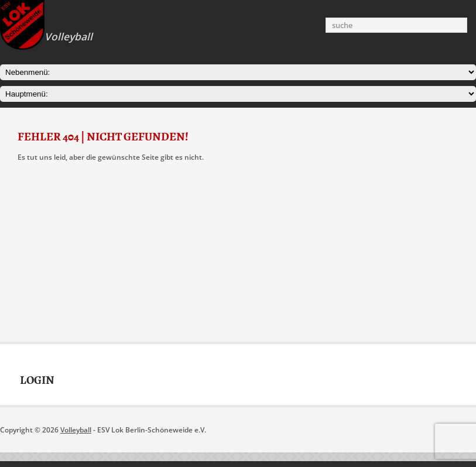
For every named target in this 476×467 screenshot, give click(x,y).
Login (37, 380)
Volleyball (76, 430)
